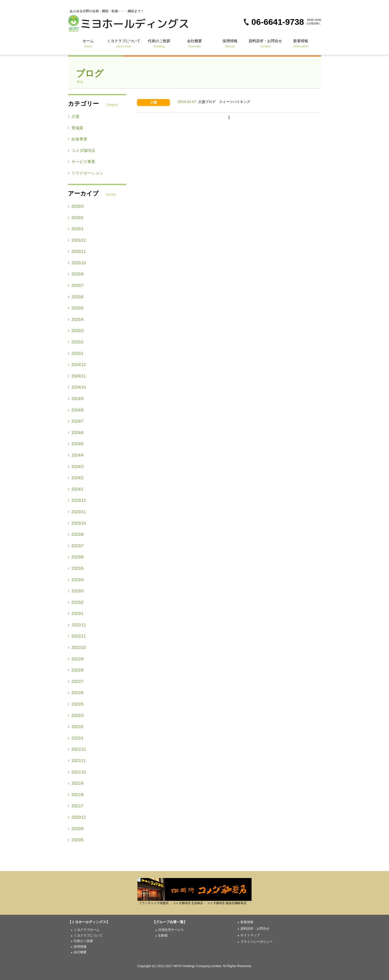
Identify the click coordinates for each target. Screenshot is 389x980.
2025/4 (76, 320)
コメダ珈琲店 (82, 151)
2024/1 (76, 489)
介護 (154, 102)
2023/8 (76, 534)
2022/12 (77, 625)
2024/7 (76, 421)
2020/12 (77, 817)
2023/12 (77, 500)
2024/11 (77, 376)
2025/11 (77, 252)
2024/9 (76, 399)
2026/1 (76, 229)
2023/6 (76, 557)
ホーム (88, 43)
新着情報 (301, 43)
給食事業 (78, 139)
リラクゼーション (86, 173)
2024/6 (76, 433)
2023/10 (77, 523)
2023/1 (76, 614)
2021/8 (76, 795)
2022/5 (76, 704)
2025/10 (77, 263)
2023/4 (76, 580)
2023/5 (76, 568)
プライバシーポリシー (257, 942)
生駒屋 (163, 935)
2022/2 (76, 727)
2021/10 (77, 772)
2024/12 (77, 365)
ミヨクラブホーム (87, 930)
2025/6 (76, 297)
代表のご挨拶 (159, 43)
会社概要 (195, 43)
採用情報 (230, 43)
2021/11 (77, 761)
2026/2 (76, 218)
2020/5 (76, 840)
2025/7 (76, 286)
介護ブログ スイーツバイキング (214, 102)
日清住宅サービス (171, 930)
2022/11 (77, 636)
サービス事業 (82, 162)
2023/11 (77, 512)
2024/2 (76, 478)
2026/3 (76, 206)
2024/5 (76, 444)
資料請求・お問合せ (265, 43)
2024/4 (76, 455)
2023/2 (76, 602)
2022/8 (76, 670)
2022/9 (76, 659)
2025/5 (76, 308)
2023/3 (76, 591)
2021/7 (76, 806)
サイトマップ (250, 935)
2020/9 (76, 829)
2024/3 (76, 467)
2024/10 (77, 387)
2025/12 (77, 240)
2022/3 (76, 716)
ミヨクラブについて (124, 43)
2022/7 (76, 682)
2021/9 (76, 783)
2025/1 (76, 354)
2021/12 (77, 749)
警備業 (76, 128)
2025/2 (76, 342)
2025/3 (76, 331)
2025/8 (76, 274)
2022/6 (76, 693)
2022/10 (77, 648)
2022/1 (76, 738)
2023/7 (76, 546)
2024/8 (76, 410)
